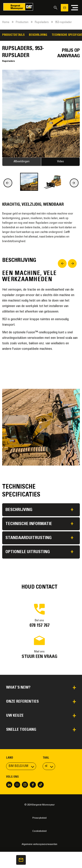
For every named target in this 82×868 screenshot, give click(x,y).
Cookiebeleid (39, 831)
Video (60, 162)
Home (6, 22)
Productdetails (13, 35)
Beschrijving (38, 35)
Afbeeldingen (22, 162)
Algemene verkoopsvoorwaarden (39, 844)
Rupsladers (42, 22)
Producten (22, 22)
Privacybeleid (39, 818)
